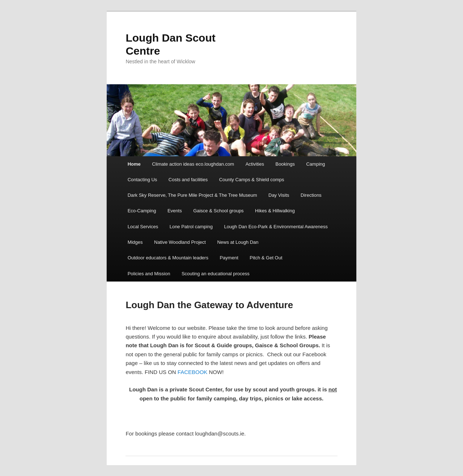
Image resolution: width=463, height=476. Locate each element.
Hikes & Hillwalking (275, 211)
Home (134, 164)
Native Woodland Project (180, 242)
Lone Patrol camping (191, 227)
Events (175, 211)
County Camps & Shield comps (252, 180)
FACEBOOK (193, 372)
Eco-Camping (142, 211)
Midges (135, 242)
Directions (311, 195)
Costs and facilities (188, 180)
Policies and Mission (149, 274)
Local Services (143, 227)
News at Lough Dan (238, 242)
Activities (255, 164)
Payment (229, 258)
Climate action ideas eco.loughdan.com (193, 164)
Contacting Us (143, 180)
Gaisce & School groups (218, 211)
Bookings (285, 164)
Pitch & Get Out (266, 258)
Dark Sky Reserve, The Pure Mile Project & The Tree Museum (192, 195)
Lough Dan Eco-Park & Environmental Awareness (276, 227)
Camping (315, 164)
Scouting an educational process (216, 274)
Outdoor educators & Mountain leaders (168, 258)
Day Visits (279, 195)
